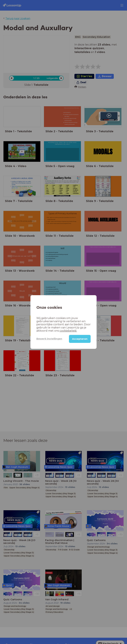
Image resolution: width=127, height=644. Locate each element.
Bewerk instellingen (49, 339)
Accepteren (80, 339)
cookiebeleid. (68, 331)
